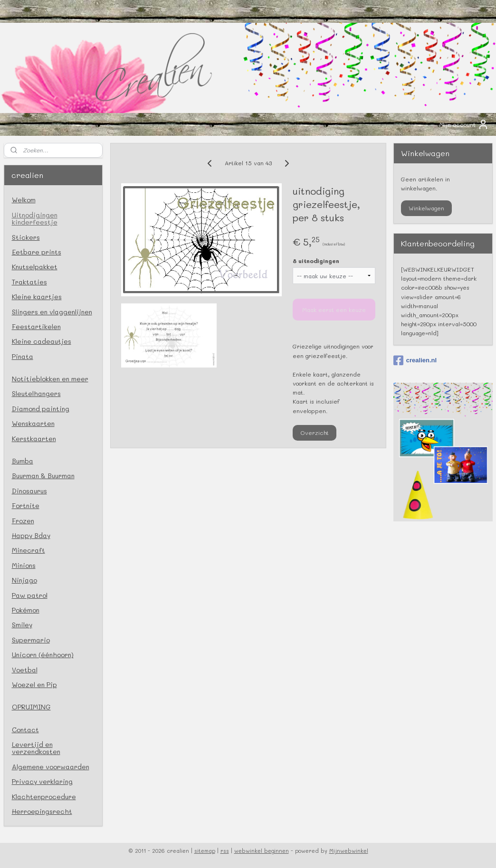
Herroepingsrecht (42, 811)
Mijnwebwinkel (349, 851)
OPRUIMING (31, 707)
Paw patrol (30, 595)
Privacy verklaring (42, 781)
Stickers (26, 237)
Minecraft (29, 550)
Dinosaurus (29, 491)
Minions (24, 565)
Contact (25, 730)
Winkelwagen (426, 208)
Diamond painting (41, 409)
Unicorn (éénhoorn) (43, 655)
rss (225, 851)
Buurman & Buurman (43, 476)
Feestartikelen (36, 326)
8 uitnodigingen (315, 261)
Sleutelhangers (36, 393)
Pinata (23, 356)
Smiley (22, 625)
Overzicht (314, 433)
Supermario (31, 640)
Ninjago (24, 580)
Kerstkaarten (34, 439)
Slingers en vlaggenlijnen (52, 312)
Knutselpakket (35, 267)
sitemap (205, 851)
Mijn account (464, 124)
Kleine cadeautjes (42, 341)
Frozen (23, 521)
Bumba (23, 461)
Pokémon (26, 610)
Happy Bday (31, 535)
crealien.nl (415, 360)
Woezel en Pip (34, 684)
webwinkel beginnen (262, 851)
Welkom (24, 200)
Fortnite (26, 505)
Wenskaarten (33, 423)
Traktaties (29, 282)
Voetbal (25, 670)
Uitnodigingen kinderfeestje (35, 218)
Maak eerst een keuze (334, 310)
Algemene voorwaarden (51, 767)
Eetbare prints (37, 252)
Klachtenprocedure (44, 797)
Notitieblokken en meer (50, 379)
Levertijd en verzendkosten (36, 748)
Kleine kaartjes (37, 297)
